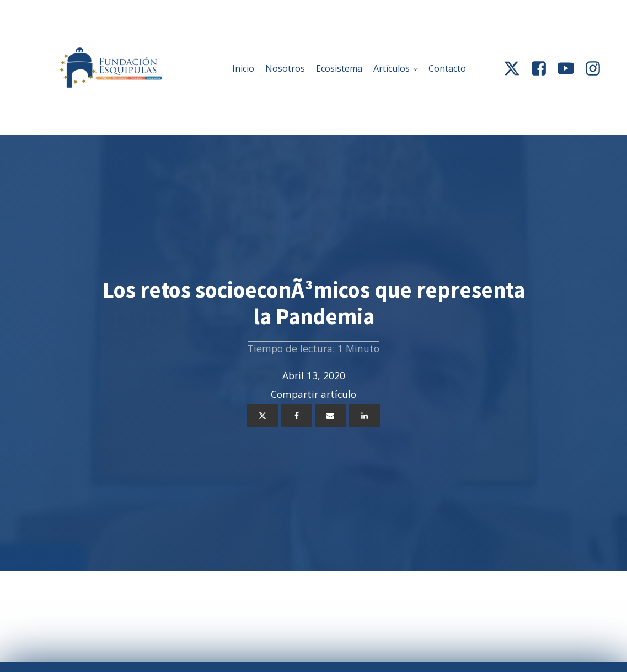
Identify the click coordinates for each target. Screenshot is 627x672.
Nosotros (285, 68)
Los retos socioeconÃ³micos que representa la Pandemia (314, 303)
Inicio (243, 68)
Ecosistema (339, 68)
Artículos (392, 68)
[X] (262, 416)
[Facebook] (297, 416)
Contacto (447, 68)
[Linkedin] (365, 416)
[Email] (330, 416)
